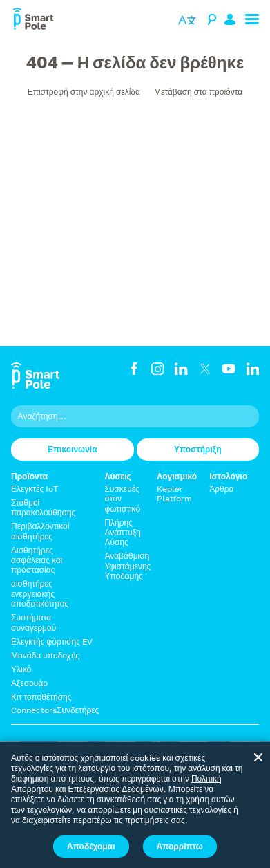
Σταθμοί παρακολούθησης (43, 507)
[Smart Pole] (33, 21)
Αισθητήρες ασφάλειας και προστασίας (37, 560)
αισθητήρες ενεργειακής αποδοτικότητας (40, 593)
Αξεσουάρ (29, 683)
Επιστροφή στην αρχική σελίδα (84, 92)
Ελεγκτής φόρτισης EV (52, 641)
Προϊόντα (29, 477)
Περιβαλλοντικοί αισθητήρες (40, 531)
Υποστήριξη (198, 449)
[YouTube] (229, 369)
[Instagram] (157, 369)
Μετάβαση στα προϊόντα (198, 92)
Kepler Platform (174, 493)
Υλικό (21, 669)
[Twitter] (205, 369)
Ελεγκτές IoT (35, 489)
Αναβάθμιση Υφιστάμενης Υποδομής (127, 566)
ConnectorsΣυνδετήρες (55, 710)
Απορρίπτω (180, 846)
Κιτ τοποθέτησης (41, 697)
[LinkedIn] (181, 369)
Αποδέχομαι (91, 846)
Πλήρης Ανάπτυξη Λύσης (122, 533)
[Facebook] (134, 369)
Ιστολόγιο (228, 477)
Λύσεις (117, 477)
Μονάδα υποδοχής (45, 655)
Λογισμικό (177, 477)
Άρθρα (221, 489)
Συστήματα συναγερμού (33, 622)
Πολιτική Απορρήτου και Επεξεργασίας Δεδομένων (116, 784)
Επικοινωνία (73, 449)
